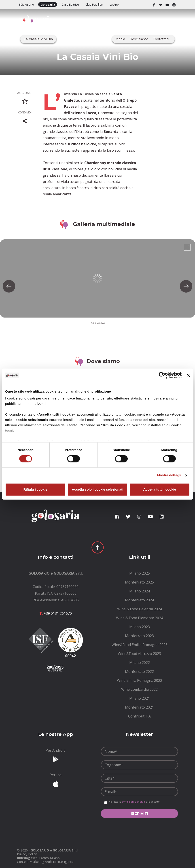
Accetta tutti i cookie (160, 489)
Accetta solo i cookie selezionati (97, 489)
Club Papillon (94, 4)
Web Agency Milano (45, 858)
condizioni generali (133, 802)
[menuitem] (139, 573)
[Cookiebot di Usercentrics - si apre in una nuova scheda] (162, 375)
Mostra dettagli (169, 475)
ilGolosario (27, 4)
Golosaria (48, 4)
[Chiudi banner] (188, 375)
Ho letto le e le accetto (134, 802)
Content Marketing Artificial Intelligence (45, 862)
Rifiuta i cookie (35, 489)
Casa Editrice (70, 4)
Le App (114, 4)
